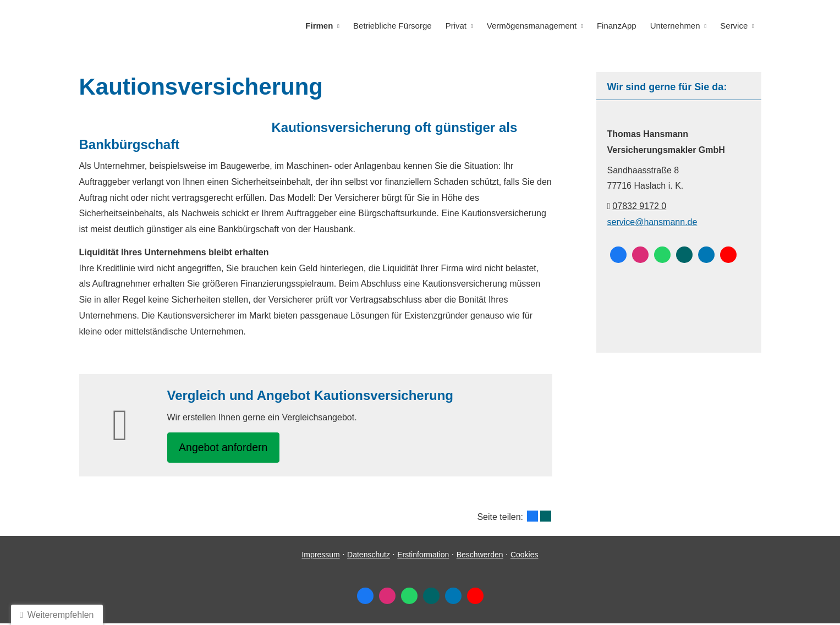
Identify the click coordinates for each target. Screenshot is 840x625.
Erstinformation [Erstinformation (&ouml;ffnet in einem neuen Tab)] (423, 557)
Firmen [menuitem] (323, 26)
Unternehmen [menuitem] (676, 26)
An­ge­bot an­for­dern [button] (227, 448)
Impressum (320, 557)
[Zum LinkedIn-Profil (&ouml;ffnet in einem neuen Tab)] (706, 254)
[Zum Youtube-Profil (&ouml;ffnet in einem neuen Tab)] (728, 254)
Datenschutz (369, 557)
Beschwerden (480, 557)
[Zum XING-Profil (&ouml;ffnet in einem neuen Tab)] (684, 254)
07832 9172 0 (639, 205)
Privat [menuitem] (458, 26)
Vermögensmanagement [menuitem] (533, 26)
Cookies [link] (525, 557)
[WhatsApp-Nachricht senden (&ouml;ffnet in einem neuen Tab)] (662, 254)
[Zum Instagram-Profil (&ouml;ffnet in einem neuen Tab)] (640, 254)
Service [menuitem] (734, 26)
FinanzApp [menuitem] (618, 26)
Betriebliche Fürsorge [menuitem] (396, 26)
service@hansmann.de (652, 221)
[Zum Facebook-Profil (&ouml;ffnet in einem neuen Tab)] (618, 254)
